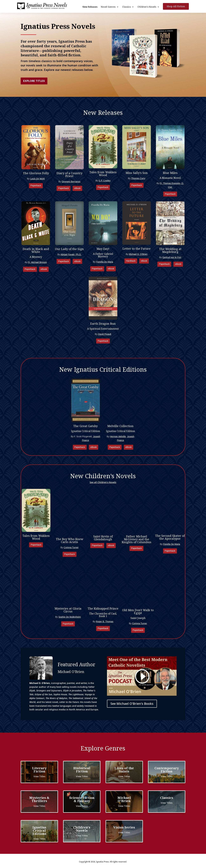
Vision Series (124, 827)
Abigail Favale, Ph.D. (71, 254)
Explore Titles (34, 81)
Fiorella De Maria (105, 262)
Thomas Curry (138, 178)
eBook (77, 188)
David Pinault (105, 334)
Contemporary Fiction (167, 770)
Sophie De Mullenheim (70, 617)
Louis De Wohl (37, 179)
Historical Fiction (82, 770)
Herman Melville (118, 436)
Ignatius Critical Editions (39, 830)
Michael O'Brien (124, 799)
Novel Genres (108, 7)
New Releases (90, 7)
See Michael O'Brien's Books (132, 704)
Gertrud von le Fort (172, 257)
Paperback (36, 186)
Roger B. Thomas (105, 622)
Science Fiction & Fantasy (82, 799)
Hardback (131, 261)
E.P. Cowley (105, 181)
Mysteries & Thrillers (39, 799)
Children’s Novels (147, 7)
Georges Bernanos (71, 182)
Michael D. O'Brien (138, 254)
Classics (127, 7)
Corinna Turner (71, 547)
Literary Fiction (39, 770)
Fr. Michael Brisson (37, 262)
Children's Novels (82, 829)
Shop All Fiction (176, 6)
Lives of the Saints (124, 770)
